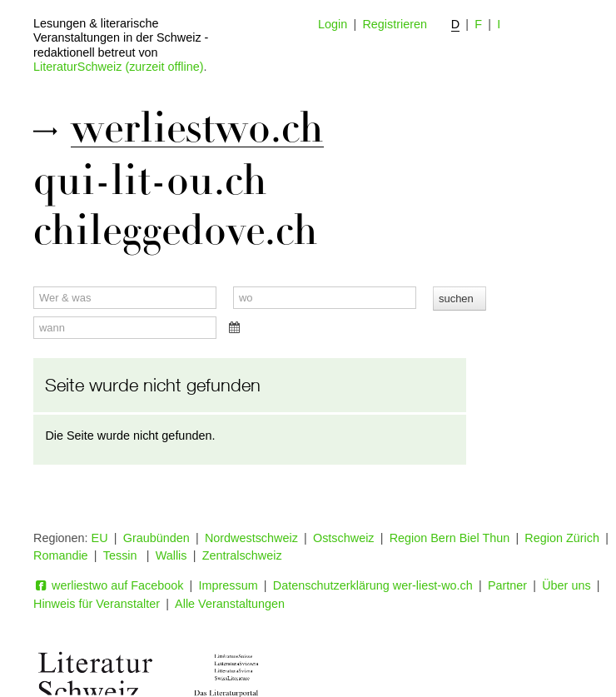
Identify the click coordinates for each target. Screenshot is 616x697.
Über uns (566, 585)
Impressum (229, 585)
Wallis (171, 555)
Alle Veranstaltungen (230, 604)
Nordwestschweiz (251, 538)
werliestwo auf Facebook (108, 585)
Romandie (61, 555)
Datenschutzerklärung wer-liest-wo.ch (373, 585)
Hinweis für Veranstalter (97, 604)
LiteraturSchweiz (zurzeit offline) (118, 67)
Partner (507, 585)
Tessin (122, 555)
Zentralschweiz (242, 555)
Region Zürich (562, 538)
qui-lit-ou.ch (150, 181)
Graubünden (156, 538)
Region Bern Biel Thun (450, 538)
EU (100, 538)
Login (333, 24)
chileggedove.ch (176, 231)
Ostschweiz (344, 538)
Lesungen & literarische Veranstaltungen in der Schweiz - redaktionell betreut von (121, 38)
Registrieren (395, 24)
